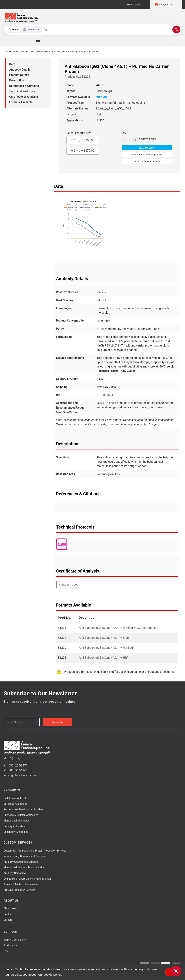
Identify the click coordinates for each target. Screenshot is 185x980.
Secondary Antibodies (16, 832)
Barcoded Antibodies (15, 804)
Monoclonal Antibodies (17, 821)
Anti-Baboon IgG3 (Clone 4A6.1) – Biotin (105, 638)
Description (17, 80)
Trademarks (10, 945)
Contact (8, 914)
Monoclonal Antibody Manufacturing (24, 867)
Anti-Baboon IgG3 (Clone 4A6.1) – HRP (104, 658)
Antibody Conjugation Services (21, 862)
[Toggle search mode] (24, 30)
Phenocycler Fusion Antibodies (21, 815)
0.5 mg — (83, 150)
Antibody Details (20, 70)
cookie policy (52, 975)
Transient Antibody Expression (21, 884)
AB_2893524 (105, 395)
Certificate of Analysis (24, 97)
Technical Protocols (22, 91)
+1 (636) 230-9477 (15, 765)
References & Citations (24, 86)
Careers (8, 920)
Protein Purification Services (19, 890)
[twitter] (12, 759)
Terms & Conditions (15, 940)
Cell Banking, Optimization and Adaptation (27, 879)
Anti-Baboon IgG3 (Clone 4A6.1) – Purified (106, 648)
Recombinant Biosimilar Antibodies (23, 809)
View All (102, 97)
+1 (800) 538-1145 (15, 770)
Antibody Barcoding (15, 873)
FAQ (6, 951)
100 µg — (83, 139)
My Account (134, 5)
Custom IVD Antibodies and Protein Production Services (35, 851)
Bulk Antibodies (16, 798)
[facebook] (5, 759)
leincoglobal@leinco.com (20, 775)
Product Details (19, 75)
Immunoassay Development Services (24, 856)
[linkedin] (18, 759)
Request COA (69, 585)
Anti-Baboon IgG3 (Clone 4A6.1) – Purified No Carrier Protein (118, 628)
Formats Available (21, 102)
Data (12, 64)
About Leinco (11, 909)
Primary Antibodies (14, 826)
